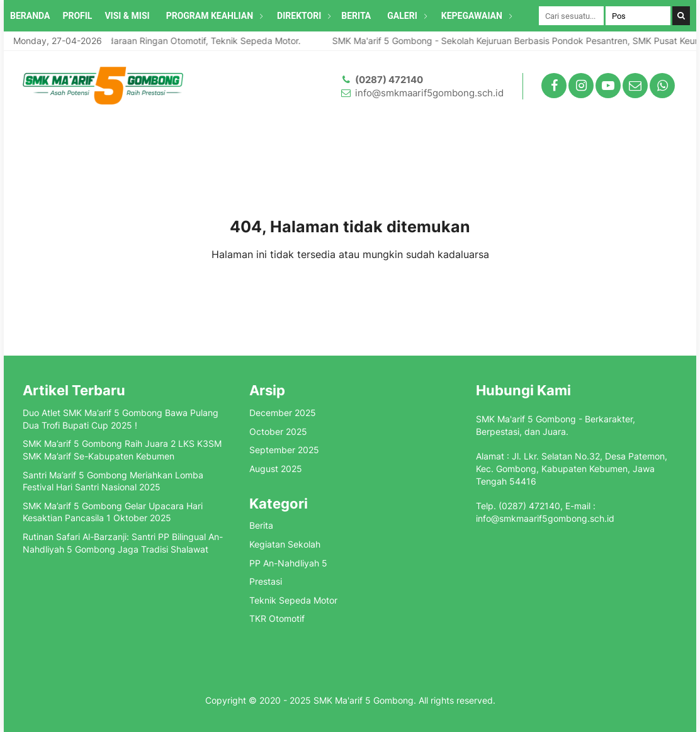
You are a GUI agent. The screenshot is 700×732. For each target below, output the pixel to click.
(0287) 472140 (389, 80)
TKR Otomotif (277, 618)
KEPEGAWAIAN (472, 16)
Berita (261, 525)
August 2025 (276, 469)
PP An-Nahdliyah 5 (288, 563)
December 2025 (283, 413)
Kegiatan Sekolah (285, 544)
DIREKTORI (299, 16)
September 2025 (284, 450)
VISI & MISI (127, 16)
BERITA (356, 16)
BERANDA (30, 16)
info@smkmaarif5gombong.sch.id (429, 93)
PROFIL (77, 16)
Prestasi (266, 581)
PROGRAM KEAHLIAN (210, 16)
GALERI (402, 16)
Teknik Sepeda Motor (293, 600)
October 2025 (278, 431)
